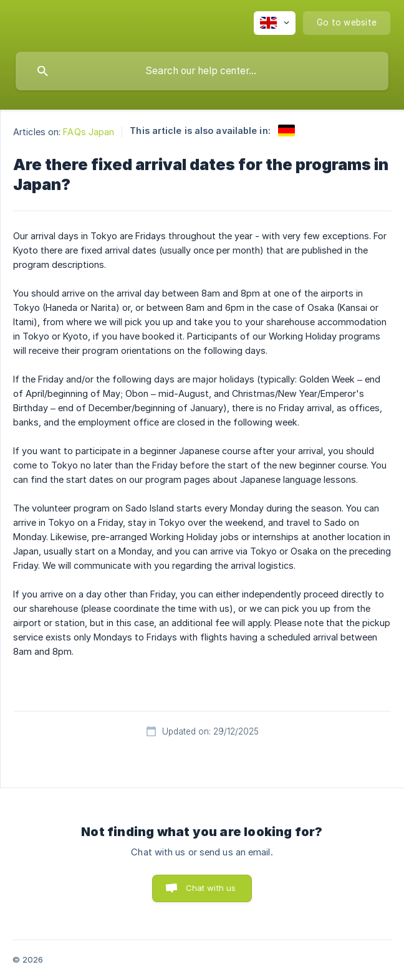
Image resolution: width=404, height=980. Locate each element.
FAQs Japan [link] (89, 132)
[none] (275, 23)
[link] (286, 131)
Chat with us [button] (211, 888)
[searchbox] (202, 71)
